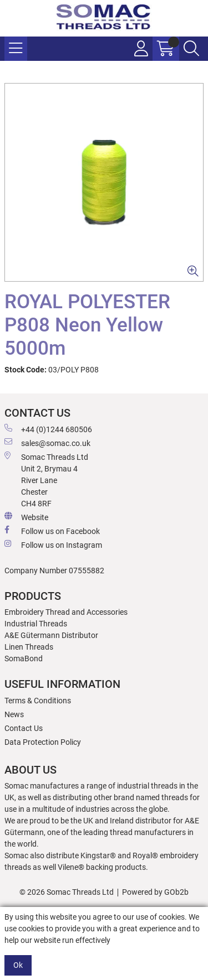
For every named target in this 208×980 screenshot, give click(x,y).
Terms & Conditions (38, 701)
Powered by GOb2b (155, 892)
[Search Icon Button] (191, 49)
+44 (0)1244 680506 (48, 429)
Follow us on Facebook (52, 531)
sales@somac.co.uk (47, 443)
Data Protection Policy (43, 742)
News (14, 714)
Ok (18, 965)
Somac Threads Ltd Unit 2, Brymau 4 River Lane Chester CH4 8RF (46, 480)
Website (26, 517)
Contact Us (24, 728)
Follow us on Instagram (53, 545)
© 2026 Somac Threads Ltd (67, 892)
